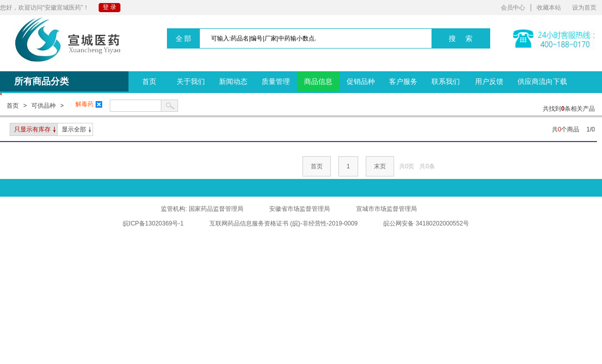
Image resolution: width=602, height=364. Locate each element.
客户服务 (403, 81)
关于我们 (191, 81)
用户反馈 (489, 81)
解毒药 (89, 104)
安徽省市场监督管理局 (299, 209)
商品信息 (318, 81)
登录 (110, 7)
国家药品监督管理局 (216, 209)
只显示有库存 (32, 129)
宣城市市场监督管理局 (386, 209)
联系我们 (446, 81)
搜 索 (461, 38)
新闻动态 (233, 81)
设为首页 (584, 8)
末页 (380, 166)
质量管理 (276, 81)
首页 (149, 81)
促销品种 (361, 81)
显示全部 (74, 129)
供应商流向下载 (542, 81)
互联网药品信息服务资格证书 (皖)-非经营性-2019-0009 (284, 223)
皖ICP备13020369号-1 (153, 223)
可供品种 (44, 106)
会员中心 (513, 8)
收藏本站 (549, 8)
